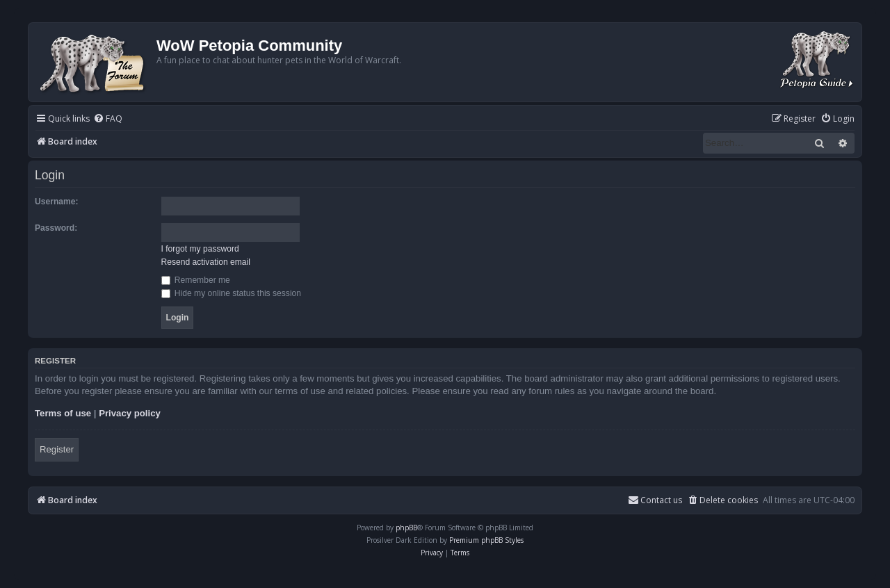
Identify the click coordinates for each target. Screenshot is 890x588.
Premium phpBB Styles (486, 540)
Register (57, 449)
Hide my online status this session (232, 293)
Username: (57, 202)
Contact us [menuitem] (655, 500)
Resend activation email (206, 262)
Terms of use (63, 413)
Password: (56, 228)
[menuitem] (108, 119)
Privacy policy (130, 413)
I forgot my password (200, 249)
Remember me (196, 280)
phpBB (406, 528)
